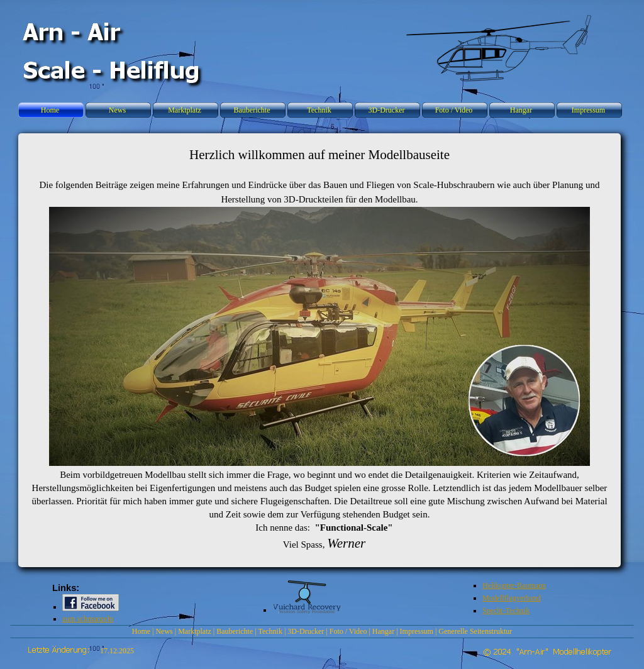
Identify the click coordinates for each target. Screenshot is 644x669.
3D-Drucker (306, 631)
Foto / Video (348, 631)
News (164, 631)
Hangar (383, 631)
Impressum (417, 631)
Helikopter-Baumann (514, 585)
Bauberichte (235, 631)
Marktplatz (195, 631)
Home (141, 631)
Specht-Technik (506, 611)
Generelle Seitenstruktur (475, 631)
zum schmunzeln (88, 619)
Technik (270, 631)
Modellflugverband (512, 598)
